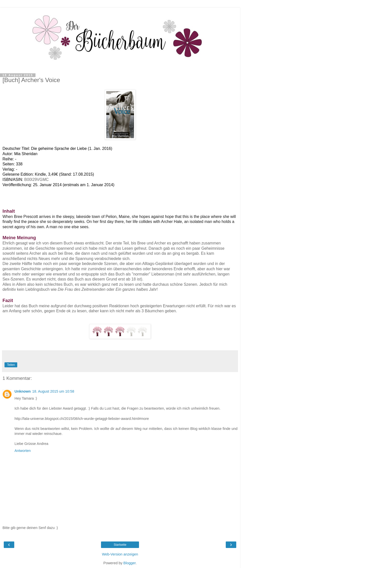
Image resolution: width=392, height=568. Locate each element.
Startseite (120, 545)
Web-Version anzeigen (120, 554)
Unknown (23, 391)
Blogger (130, 563)
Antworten (23, 451)
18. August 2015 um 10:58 (53, 391)
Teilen (11, 365)
